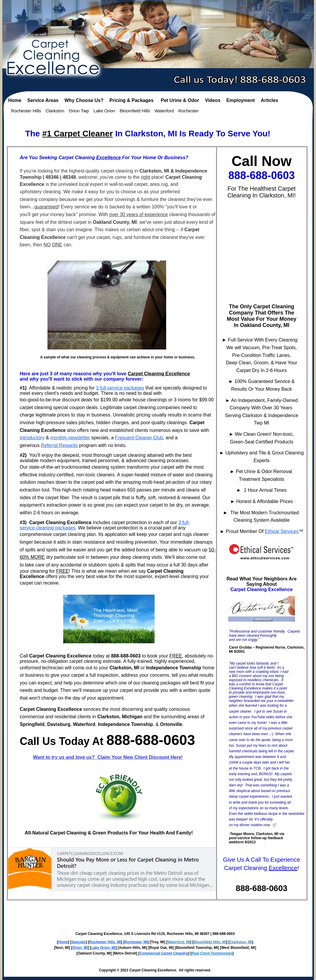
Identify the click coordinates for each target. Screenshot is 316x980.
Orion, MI (80, 948)
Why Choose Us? (84, 100)
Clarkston (55, 111)
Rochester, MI (136, 942)
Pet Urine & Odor (180, 100)
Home (15, 100)
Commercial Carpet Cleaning (164, 953)
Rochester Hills (26, 111)
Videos (213, 100)
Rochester (188, 111)
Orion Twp (79, 111)
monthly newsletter (70, 438)
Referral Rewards (59, 445)
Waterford (164, 111)
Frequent (125, 438)
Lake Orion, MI (103, 948)
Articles (270, 100)
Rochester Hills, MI (105, 942)
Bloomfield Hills (135, 111)
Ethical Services (282, 531)
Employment (241, 100)
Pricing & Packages (132, 100)
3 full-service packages (120, 388)
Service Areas (43, 100)
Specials (78, 942)
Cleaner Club (149, 438)
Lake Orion (104, 111)
